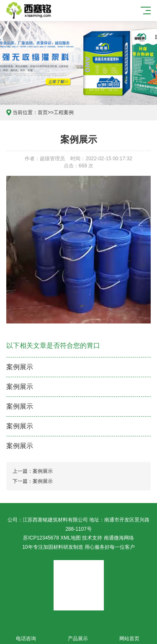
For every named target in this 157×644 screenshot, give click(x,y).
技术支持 (92, 538)
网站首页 (130, 634)
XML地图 (71, 538)
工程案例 (64, 112)
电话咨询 (26, 634)
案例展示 (20, 367)
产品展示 (78, 634)
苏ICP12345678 (41, 538)
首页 (43, 112)
